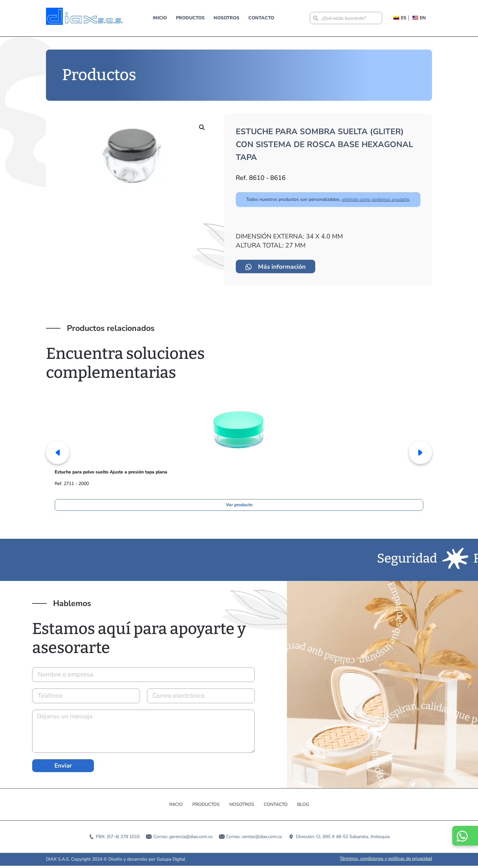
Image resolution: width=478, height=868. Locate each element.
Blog (303, 807)
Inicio (160, 18)
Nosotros (226, 18)
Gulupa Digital (171, 861)
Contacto (261, 18)
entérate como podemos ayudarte (376, 199)
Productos (190, 18)
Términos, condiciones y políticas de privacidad (386, 861)
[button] (202, 127)
